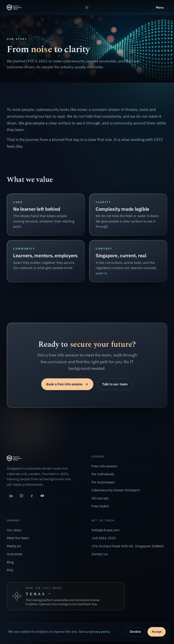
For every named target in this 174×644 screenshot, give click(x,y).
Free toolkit (100, 506)
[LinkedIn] (11, 496)
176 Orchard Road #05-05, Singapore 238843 (128, 546)
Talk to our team (115, 384)
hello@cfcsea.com (105, 530)
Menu (160, 7)
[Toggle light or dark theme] (87, 7)
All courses (100, 498)
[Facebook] (32, 496)
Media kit (14, 546)
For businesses (103, 482)
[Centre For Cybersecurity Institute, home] (14, 7)
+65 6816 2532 (104, 538)
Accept (157, 632)
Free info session (104, 466)
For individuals (103, 474)
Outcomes (15, 554)
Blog (10, 562)
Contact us (100, 554)
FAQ (10, 570)
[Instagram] (21, 496)
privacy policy (100, 632)
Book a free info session (67, 384)
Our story (14, 530)
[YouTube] (42, 496)
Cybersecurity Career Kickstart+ (116, 490)
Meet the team (18, 538)
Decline (135, 632)
